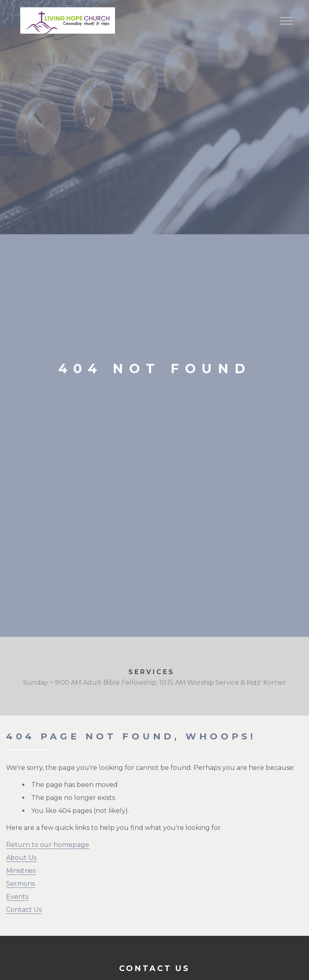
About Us (21, 858)
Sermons (20, 884)
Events (17, 897)
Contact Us (24, 910)
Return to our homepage (48, 845)
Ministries (21, 871)
